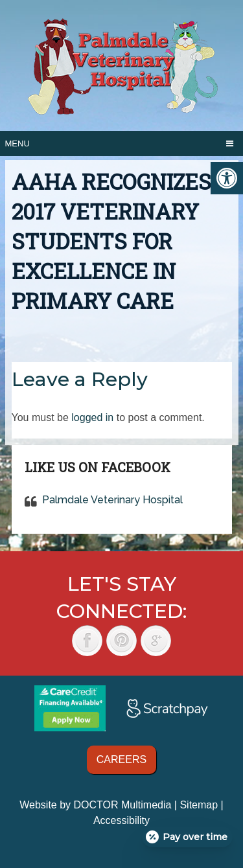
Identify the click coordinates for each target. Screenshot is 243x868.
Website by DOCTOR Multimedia (95, 805)
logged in (92, 417)
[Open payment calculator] (187, 837)
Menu (17, 143)
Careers (121, 759)
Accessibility (121, 820)
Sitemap (199, 805)
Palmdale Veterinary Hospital (112, 500)
